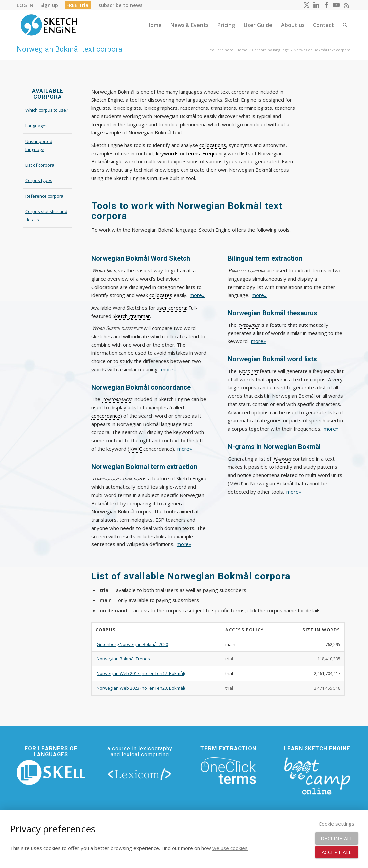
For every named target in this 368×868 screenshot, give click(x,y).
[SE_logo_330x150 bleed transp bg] (49, 25)
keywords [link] (167, 153)
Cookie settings (337, 824)
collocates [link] (161, 295)
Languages (36, 126)
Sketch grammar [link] (131, 316)
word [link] (234, 153)
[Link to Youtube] (336, 5)
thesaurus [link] (249, 325)
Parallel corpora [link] (247, 270)
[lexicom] (140, 774)
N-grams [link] (282, 459)
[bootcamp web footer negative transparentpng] (317, 775)
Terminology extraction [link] (117, 478)
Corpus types (39, 180)
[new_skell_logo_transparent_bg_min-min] (51, 773)
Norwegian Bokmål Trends (123, 659)
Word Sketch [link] (106, 270)
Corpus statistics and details (46, 216)
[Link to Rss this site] (346, 5)
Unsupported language (39, 146)
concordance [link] (106, 416)
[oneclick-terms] (228, 771)
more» (197, 295)
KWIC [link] (136, 449)
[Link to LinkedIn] (316, 5)
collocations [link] (213, 145)
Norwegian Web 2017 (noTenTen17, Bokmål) (141, 673)
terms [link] (193, 153)
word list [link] (248, 371)
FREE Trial (78, 5)
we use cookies (230, 848)
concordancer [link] (117, 399)
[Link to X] (306, 5)
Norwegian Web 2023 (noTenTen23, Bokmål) (141, 688)
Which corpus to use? (47, 110)
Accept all (337, 852)
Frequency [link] (214, 153)
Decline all (337, 838)
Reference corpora (44, 196)
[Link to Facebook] (326, 5)
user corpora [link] (171, 308)
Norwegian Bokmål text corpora (69, 49)
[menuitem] (27, 5)
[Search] (345, 25)
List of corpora (40, 165)
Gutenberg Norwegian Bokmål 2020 (132, 644)
